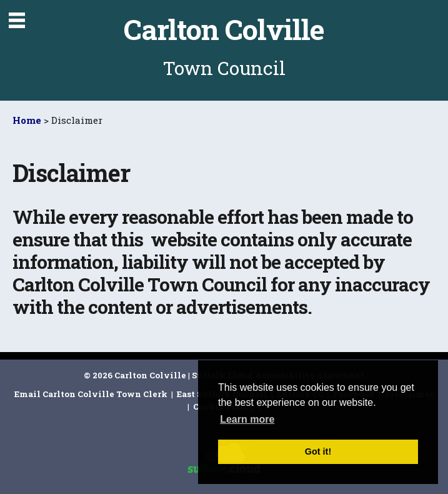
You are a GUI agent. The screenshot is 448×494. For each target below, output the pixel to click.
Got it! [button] (318, 451)
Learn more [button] (247, 419)
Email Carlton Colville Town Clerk (92, 394)
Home (27, 120)
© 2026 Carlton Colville (135, 375)
